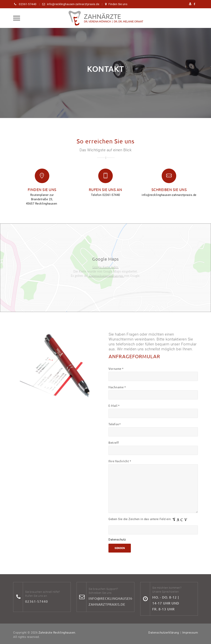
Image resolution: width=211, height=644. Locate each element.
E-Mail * (153, 411)
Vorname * (153, 374)
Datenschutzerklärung (164, 633)
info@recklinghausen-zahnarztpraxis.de (169, 195)
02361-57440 (37, 601)
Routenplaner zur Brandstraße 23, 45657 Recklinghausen (42, 199)
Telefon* (153, 429)
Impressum (190, 633)
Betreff (153, 448)
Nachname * (153, 392)
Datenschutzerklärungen (106, 276)
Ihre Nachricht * (153, 486)
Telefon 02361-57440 (105, 195)
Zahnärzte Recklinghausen (57, 633)
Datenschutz (117, 540)
